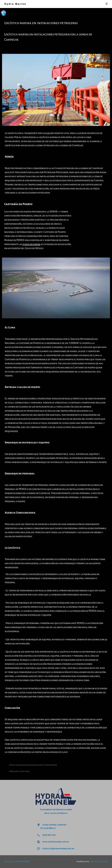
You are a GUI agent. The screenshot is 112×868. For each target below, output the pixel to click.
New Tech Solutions (99, 862)
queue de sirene (31, 244)
